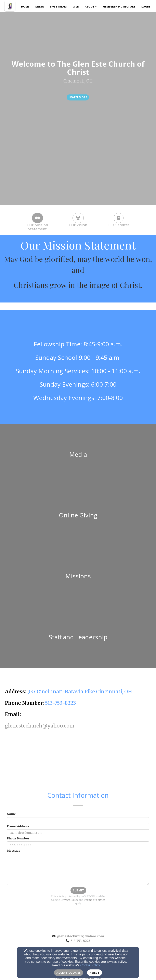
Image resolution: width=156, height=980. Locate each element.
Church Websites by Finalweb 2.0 (78, 978)
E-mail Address (18, 826)
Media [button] (40, 7)
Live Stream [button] (58, 7)
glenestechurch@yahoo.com (81, 936)
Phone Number (18, 838)
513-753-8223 (80, 941)
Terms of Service (94, 900)
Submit (78, 890)
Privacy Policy (69, 900)
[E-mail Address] (78, 833)
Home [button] (25, 7)
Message (14, 851)
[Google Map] (78, 761)
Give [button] (76, 7)
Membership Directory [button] (119, 7)
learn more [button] (78, 97)
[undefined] (78, 454)
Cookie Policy (90, 965)
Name (11, 814)
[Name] (78, 821)
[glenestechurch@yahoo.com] (40, 726)
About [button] (91, 7)
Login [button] (146, 7)
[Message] (78, 869)
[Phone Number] (78, 845)
